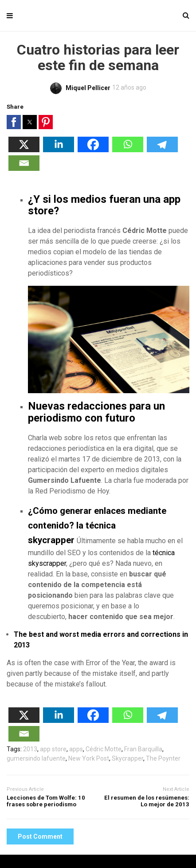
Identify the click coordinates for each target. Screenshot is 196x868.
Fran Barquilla (143, 749)
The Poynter (163, 758)
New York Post (89, 758)
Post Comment (40, 836)
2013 (30, 749)
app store (53, 749)
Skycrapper (127, 758)
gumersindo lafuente (36, 758)
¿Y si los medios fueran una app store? (104, 205)
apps (76, 749)
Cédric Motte (104, 749)
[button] (14, 122)
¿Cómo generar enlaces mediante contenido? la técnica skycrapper (97, 525)
